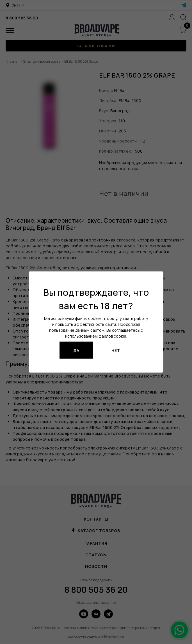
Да (76, 350)
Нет (116, 350)
